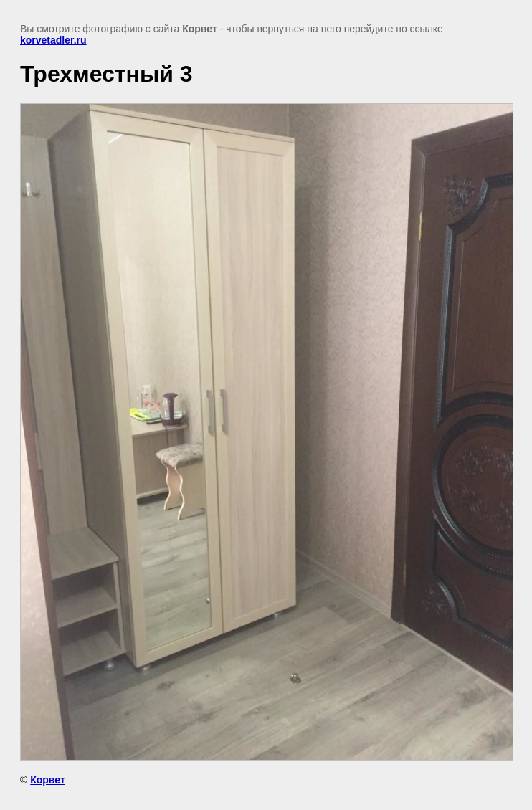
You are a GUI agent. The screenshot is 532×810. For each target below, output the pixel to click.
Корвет (48, 780)
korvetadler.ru (53, 40)
